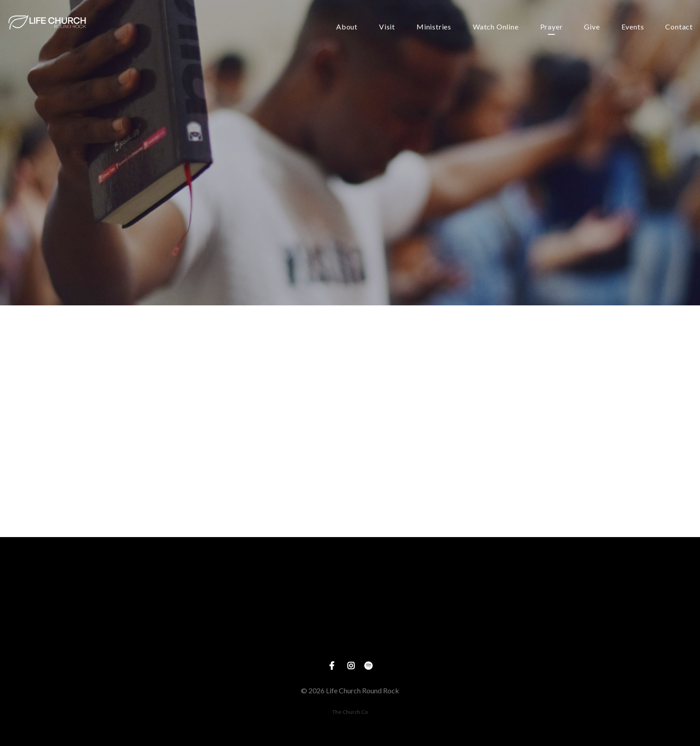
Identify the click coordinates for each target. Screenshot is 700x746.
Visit (387, 27)
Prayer (552, 27)
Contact (679, 27)
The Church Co (350, 712)
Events (633, 27)
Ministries (434, 27)
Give (592, 27)
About (347, 27)
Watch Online (496, 27)
